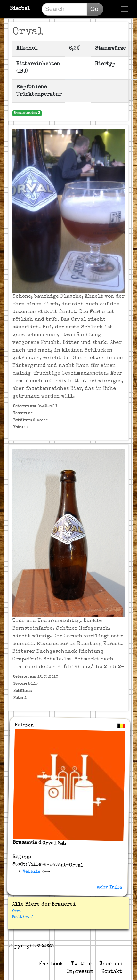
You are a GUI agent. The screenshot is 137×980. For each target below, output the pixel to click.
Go (94, 9)
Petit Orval (23, 917)
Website (31, 871)
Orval (18, 911)
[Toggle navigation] (125, 9)
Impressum (80, 972)
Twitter (81, 964)
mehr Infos (109, 887)
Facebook (51, 964)
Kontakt (112, 972)
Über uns (111, 964)
